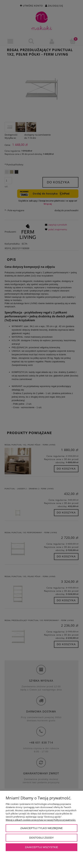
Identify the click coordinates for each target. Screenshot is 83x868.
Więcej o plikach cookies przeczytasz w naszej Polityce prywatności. (41, 820)
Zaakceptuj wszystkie (42, 847)
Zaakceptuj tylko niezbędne (42, 828)
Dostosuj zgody (41, 838)
